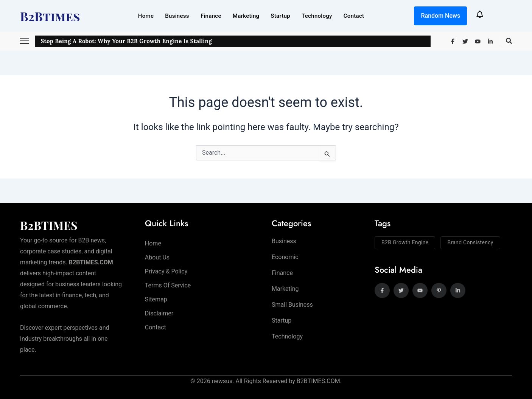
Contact (354, 16)
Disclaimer (159, 313)
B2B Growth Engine (405, 242)
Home (146, 16)
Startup (280, 16)
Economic (285, 257)
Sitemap (156, 299)
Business (177, 16)
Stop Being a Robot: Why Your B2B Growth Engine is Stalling (126, 41)
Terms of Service (168, 285)
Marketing (246, 16)
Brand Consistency (470, 242)
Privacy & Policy (166, 271)
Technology (317, 16)
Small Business (292, 305)
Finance (211, 16)
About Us (157, 257)
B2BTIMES (49, 225)
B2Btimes (50, 16)
